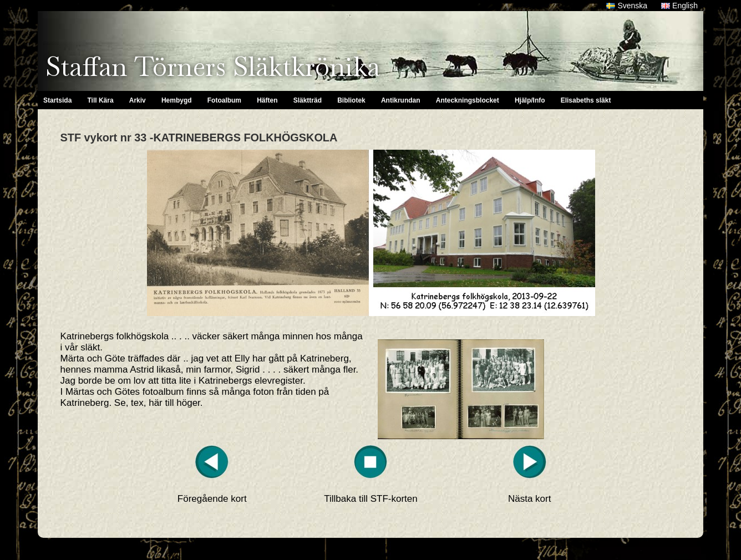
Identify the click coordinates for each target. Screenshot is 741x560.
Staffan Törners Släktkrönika (213, 67)
